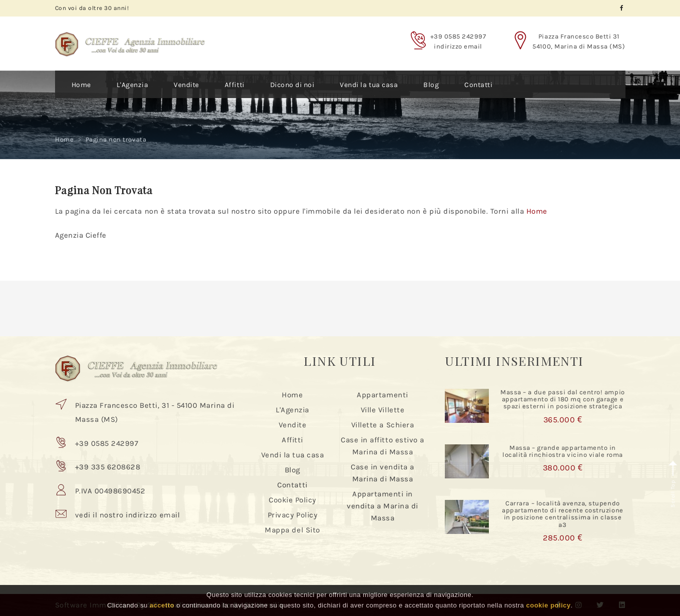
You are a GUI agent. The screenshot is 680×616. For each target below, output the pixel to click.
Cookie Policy (292, 500)
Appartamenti (382, 395)
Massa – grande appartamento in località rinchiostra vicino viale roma (563, 451)
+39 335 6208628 (108, 467)
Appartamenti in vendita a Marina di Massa (383, 506)
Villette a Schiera (383, 425)
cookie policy (548, 605)
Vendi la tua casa (369, 85)
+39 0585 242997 (458, 36)
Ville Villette (383, 410)
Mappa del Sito (292, 530)
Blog (431, 85)
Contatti (478, 85)
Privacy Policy (292, 515)
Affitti (235, 85)
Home (81, 85)
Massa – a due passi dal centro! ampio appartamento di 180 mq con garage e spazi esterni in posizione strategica (562, 399)
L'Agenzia (133, 85)
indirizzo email (458, 46)
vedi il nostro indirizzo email (128, 515)
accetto (162, 605)
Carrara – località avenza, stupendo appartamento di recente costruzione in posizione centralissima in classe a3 (562, 514)
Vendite (186, 85)
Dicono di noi (292, 85)
